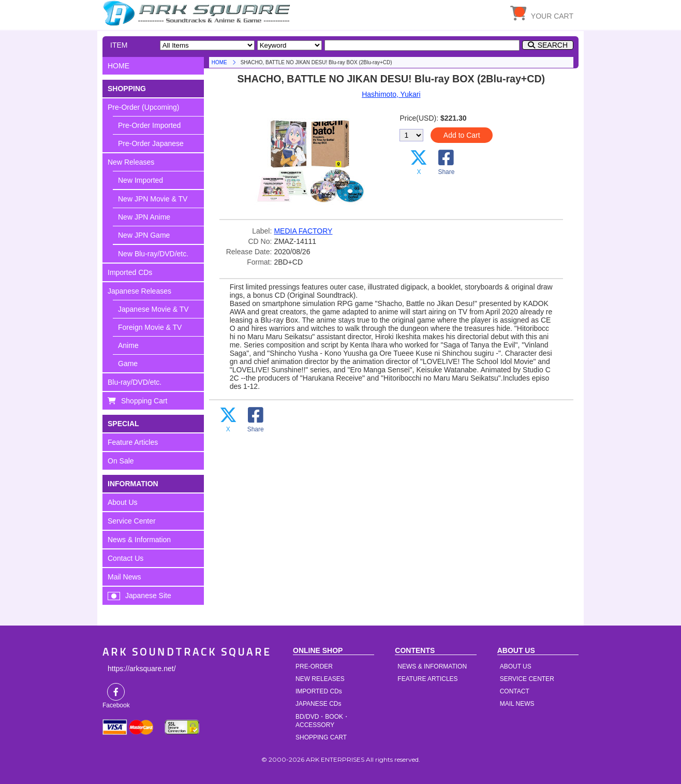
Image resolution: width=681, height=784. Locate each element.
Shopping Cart (144, 401)
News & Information (139, 540)
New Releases (131, 162)
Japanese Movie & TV (153, 309)
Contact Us (125, 558)
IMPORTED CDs (319, 691)
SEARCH (553, 45)
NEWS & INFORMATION (432, 666)
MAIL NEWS (517, 704)
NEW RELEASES (320, 679)
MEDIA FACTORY (303, 231)
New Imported (140, 180)
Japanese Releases (139, 291)
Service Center (132, 521)
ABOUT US (516, 666)
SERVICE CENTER (527, 679)
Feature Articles (133, 442)
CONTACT (515, 691)
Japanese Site (148, 596)
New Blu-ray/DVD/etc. (153, 254)
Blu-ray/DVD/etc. (135, 382)
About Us (123, 502)
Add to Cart (462, 135)
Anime (128, 345)
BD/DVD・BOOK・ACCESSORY (322, 721)
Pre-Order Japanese (151, 143)
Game (128, 364)
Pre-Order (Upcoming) (143, 107)
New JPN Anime (144, 217)
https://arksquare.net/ (142, 669)
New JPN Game (144, 235)
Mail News (124, 577)
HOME (198, 13)
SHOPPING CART (321, 737)
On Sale (121, 461)
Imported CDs (130, 272)
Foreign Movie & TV (150, 327)
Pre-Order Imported (149, 125)
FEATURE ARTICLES (427, 679)
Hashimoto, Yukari (391, 94)
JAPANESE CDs (318, 704)
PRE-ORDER (314, 666)
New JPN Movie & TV (153, 199)
